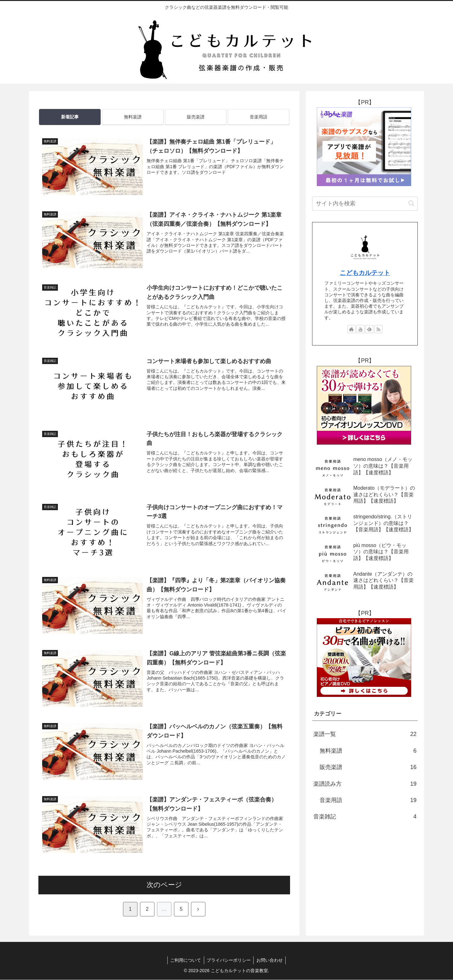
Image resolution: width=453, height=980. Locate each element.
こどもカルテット (365, 273)
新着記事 (70, 117)
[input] (365, 204)
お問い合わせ (271, 960)
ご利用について (185, 960)
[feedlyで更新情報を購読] (369, 329)
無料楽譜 (133, 117)
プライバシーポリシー (229, 960)
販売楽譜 (196, 117)
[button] (411, 203)
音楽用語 (259, 117)
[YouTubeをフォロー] (361, 329)
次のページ (164, 885)
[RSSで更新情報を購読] (378, 329)
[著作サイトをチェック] (351, 329)
